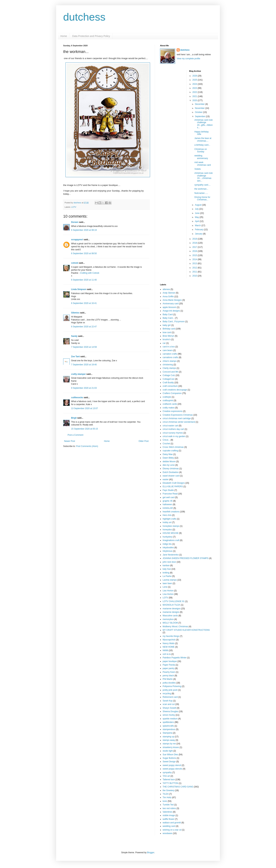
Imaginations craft (171, 540)
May (197, 217)
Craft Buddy (168, 383)
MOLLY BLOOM (170, 623)
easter (166, 479)
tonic (165, 801)
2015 (195, 255)
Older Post (144, 441)
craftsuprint (168, 400)
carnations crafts (170, 357)
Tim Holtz (167, 797)
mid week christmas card (203, 164)
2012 (195, 268)
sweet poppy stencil (172, 765)
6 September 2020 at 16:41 (84, 303)
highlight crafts (169, 519)
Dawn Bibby (168, 458)
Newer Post (70, 441)
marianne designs (171, 612)
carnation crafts (170, 354)
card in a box (169, 347)
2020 (195, 100)
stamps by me (169, 744)
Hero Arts (167, 515)
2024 (195, 84)
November (200, 108)
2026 (195, 76)
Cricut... (166, 440)
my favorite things (171, 636)
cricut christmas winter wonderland (179, 422)
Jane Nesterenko (171, 555)
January (199, 234)
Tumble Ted (168, 805)
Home (64, 36)
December (200, 104)
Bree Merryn (168, 336)
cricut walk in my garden (174, 436)
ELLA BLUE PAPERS (173, 487)
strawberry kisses (171, 747)
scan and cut (169, 704)
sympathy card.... (202, 185)
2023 (195, 88)
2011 (195, 272)
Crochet (166, 444)
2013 (195, 263)
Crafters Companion (172, 393)
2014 (195, 259)
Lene (165, 587)
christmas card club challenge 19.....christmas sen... (203, 177)
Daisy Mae (168, 454)
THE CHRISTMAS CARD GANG (178, 787)
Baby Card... (169, 318)
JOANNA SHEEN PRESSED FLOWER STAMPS (186, 558)
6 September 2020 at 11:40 (84, 280)
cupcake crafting (170, 451)
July (197, 209)
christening (168, 365)
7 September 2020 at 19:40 (84, 365)
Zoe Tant (75, 357)
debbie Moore (169, 462)
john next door (169, 562)
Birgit (74, 418)
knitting (166, 573)
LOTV (74, 207)
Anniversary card (171, 304)
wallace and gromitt (172, 823)
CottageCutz (169, 379)
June (197, 213)
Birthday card (169, 329)
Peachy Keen (169, 672)
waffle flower (168, 819)
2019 (195, 239)
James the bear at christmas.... (203, 139)
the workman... (201, 189)
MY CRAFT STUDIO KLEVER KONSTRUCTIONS (186, 630)
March (198, 225)
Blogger (151, 853)
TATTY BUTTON (170, 783)
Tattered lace (169, 780)
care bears (168, 350)
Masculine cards (170, 616)
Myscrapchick (169, 640)
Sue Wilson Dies (170, 755)
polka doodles (169, 683)
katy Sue (167, 569)
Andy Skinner (169, 293)
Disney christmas (171, 469)
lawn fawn (167, 583)
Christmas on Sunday (201, 150)
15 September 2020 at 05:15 (84, 429)
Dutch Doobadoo (171, 472)
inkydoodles (168, 548)
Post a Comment (75, 435)
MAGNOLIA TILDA (171, 605)
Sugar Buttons (169, 758)
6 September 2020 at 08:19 (84, 230)
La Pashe (167, 576)
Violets (197, 169)
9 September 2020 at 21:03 (84, 388)
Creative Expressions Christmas (178, 415)
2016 (195, 251)
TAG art (166, 776)
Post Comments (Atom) (87, 446)
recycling (167, 694)
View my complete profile (188, 59)
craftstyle (167, 397)
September (200, 116)
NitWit (165, 650)
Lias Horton (168, 591)
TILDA (166, 794)
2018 (195, 243)
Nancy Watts (169, 643)
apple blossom (169, 307)
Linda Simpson (79, 289)
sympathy (167, 772)
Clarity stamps (169, 368)
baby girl (167, 325)
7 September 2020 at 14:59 (84, 347)
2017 (195, 247)
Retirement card (170, 697)
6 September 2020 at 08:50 (84, 253)
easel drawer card (171, 476)
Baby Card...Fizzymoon (174, 322)
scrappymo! (77, 240)
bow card (167, 332)
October (199, 112)
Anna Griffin (168, 297)
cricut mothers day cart (173, 429)
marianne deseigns (172, 609)
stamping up (168, 737)
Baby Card (168, 314)
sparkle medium (170, 719)
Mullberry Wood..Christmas (175, 627)
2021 (195, 96)
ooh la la (167, 654)
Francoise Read (170, 494)
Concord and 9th (170, 372)
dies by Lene (169, 465)
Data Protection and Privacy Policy (91, 36)
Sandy (74, 336)
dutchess (84, 17)
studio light (168, 751)
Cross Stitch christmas (173, 447)
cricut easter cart (170, 426)
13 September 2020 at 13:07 (84, 408)
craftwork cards (170, 404)
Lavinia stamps (170, 580)
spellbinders (168, 722)
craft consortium (170, 386)
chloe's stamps (170, 361)
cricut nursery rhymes (173, 433)
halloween (167, 504)
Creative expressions (172, 411)
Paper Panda (169, 665)
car (164, 343)
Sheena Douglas (170, 711)
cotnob (75, 263)
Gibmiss (75, 313)
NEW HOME (169, 647)
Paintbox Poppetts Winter (175, 658)
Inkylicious (167, 551)
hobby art (167, 522)
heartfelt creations (171, 512)
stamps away (169, 740)
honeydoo (167, 530)
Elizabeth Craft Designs (174, 483)
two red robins (169, 808)
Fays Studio (168, 490)
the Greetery (169, 790)
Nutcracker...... (201, 193)
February (199, 230)
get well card (169, 497)
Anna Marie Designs (172, 300)
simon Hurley (169, 715)
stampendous (169, 729)
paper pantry (169, 668)
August (198, 205)
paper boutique (170, 661)
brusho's (167, 339)
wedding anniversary (201, 157)
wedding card (169, 826)
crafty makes (169, 408)
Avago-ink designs (171, 311)
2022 (195, 92)
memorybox (168, 619)
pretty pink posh (170, 690)
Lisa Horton (168, 594)
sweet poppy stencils (172, 769)
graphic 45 (168, 501)
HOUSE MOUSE (171, 533)
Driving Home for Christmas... (202, 198)
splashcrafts (168, 726)
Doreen (75, 222)
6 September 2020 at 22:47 (84, 327)
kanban (166, 565)
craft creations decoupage (175, 390)
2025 (195, 80)
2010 (195, 276)
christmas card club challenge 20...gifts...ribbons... (203, 124)
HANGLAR (168, 508)
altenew (166, 289)
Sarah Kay (168, 701)
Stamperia (167, 733)
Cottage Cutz (169, 375)
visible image (169, 815)
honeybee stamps (171, 526)
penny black (168, 676)
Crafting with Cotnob (90, 273)
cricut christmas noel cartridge (177, 418)
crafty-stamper (78, 374)
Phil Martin (168, 679)
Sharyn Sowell (169, 708)
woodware (167, 833)
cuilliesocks (77, 398)
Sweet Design (169, 762)
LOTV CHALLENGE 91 (174, 601)
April (197, 221)
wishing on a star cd (172, 830)
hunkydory (167, 537)
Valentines (167, 812)
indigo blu (167, 544)
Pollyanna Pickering (172, 686)
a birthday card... (202, 145)
